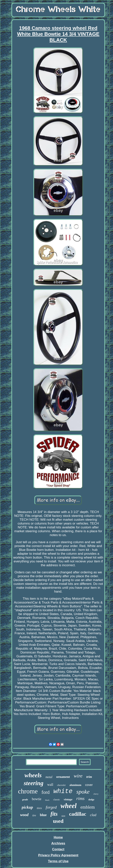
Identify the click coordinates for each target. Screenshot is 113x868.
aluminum (75, 785)
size (63, 816)
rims (81, 798)
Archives (58, 843)
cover (89, 785)
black (47, 800)
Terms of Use (58, 861)
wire (78, 776)
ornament (63, 777)
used (58, 821)
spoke (83, 792)
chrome (28, 791)
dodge (91, 800)
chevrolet (61, 785)
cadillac (78, 814)
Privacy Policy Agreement (58, 855)
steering (34, 783)
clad (93, 815)
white (63, 791)
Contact (58, 849)
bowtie (37, 799)
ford (46, 792)
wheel (69, 806)
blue (43, 815)
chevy (96, 794)
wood (24, 815)
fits (54, 814)
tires (39, 808)
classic (57, 799)
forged (51, 807)
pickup (27, 807)
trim (89, 777)
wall (50, 785)
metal (49, 777)
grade (25, 799)
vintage (68, 799)
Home (58, 837)
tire (34, 815)
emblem (88, 807)
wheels (33, 775)
